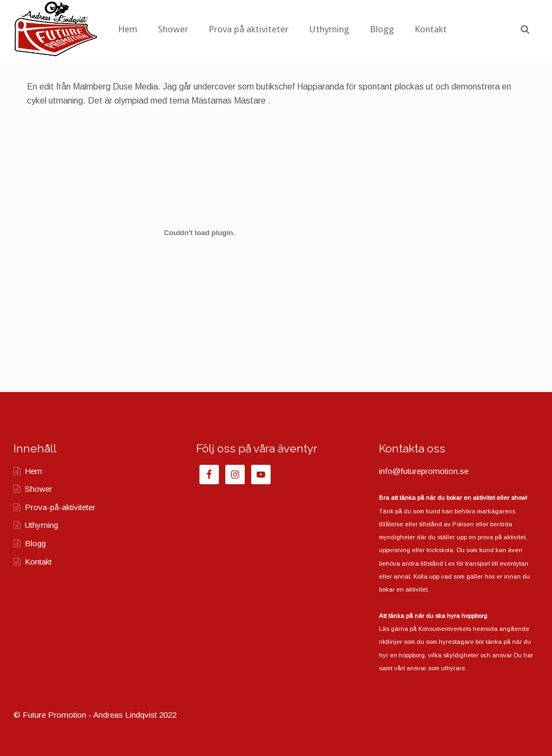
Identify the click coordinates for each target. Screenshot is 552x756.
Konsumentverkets (445, 629)
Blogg (426, 29)
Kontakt (475, 29)
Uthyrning (373, 29)
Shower (217, 29)
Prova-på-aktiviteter (60, 507)
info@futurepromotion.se (424, 471)
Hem (172, 29)
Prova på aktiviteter (293, 29)
